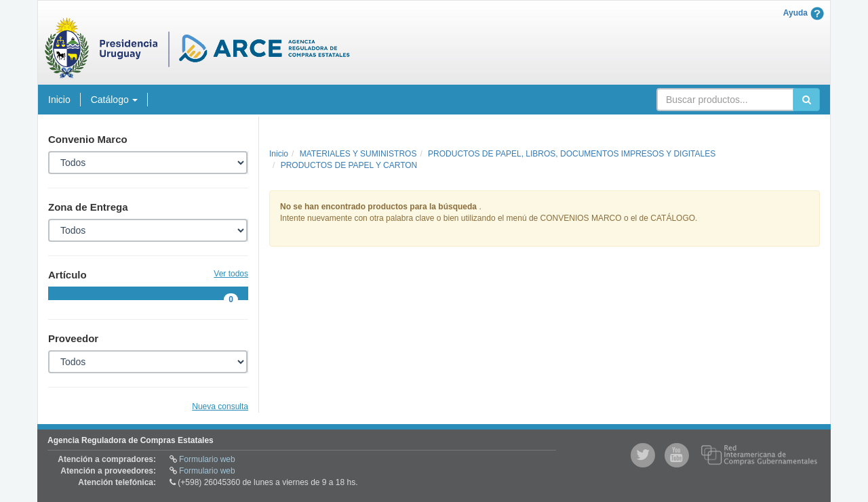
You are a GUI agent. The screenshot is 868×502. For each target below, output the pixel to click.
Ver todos (231, 274)
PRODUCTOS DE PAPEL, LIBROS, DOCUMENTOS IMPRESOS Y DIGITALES (572, 154)
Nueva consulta (220, 406)
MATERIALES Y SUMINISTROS (358, 154)
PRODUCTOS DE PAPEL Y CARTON (349, 165)
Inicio (59, 100)
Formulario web (207, 459)
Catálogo (114, 100)
